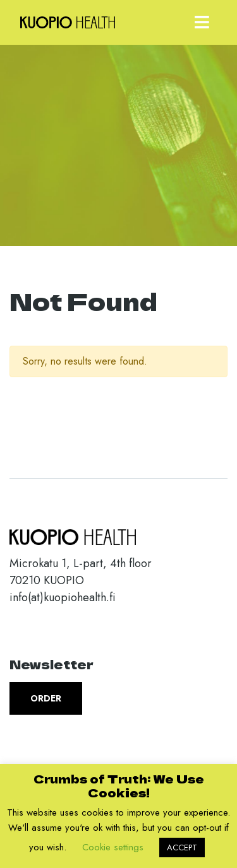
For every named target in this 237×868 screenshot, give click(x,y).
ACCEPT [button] (182, 847)
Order (46, 698)
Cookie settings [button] (113, 847)
